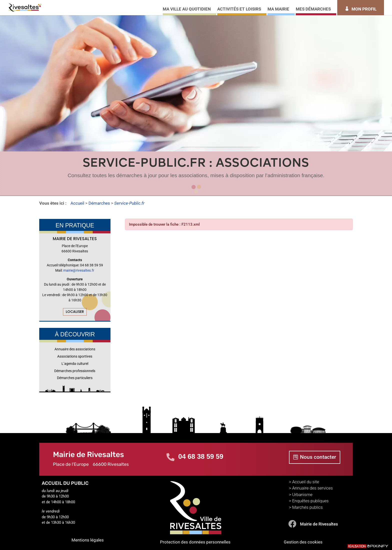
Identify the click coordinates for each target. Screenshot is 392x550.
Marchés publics (307, 507)
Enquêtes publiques (310, 501)
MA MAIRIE (278, 9)
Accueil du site (306, 482)
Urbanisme (302, 495)
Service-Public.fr (129, 203)
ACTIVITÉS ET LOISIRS (239, 9)
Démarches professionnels (75, 371)
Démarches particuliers (75, 378)
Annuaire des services (313, 488)
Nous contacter (318, 457)
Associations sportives (75, 356)
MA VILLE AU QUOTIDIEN (187, 9)
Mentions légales (88, 540)
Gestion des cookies (303, 542)
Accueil (77, 203)
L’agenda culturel (75, 364)
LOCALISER (75, 312)
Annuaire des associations (75, 349)
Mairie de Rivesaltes (319, 524)
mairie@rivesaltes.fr (79, 270)
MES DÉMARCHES (313, 9)
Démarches (99, 203)
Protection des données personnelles (195, 542)
